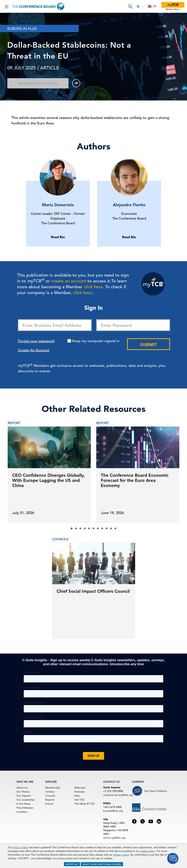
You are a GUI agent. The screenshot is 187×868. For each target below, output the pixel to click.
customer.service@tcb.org (118, 795)
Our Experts (24, 796)
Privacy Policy (21, 847)
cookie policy (148, 851)
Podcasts (79, 792)
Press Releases (25, 808)
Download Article (38, 83)
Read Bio (58, 237)
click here (93, 287)
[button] (72, 528)
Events (49, 804)
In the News (23, 804)
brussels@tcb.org (113, 811)
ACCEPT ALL (72, 864)
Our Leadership (25, 800)
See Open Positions (156, 791)
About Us (22, 788)
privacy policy (121, 855)
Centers (50, 792)
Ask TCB (79, 800)
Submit (148, 345)
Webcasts (80, 788)
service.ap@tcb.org (114, 838)
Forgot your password (36, 341)
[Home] (38, 6)
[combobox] (152, 6)
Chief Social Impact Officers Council (93, 591)
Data (77, 796)
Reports (50, 800)
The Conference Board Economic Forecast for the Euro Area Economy (135, 480)
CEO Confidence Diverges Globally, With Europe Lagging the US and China (49, 480)
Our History (23, 792)
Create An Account (34, 350)
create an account (69, 281)
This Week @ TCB (84, 804)
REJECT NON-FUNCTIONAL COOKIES (102, 864)
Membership (53, 788)
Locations (22, 812)
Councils (50, 796)
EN (152, 6)
